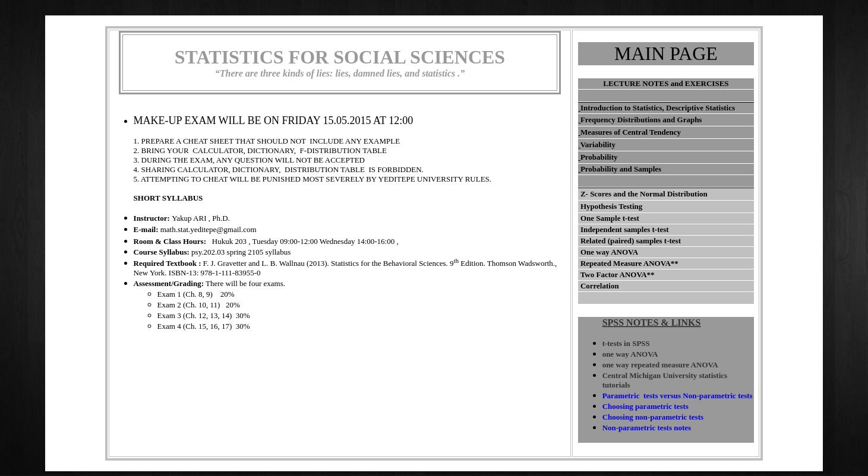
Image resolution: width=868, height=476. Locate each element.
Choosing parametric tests (646, 406)
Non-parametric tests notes (647, 428)
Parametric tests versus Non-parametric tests (678, 396)
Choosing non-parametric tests (653, 417)
